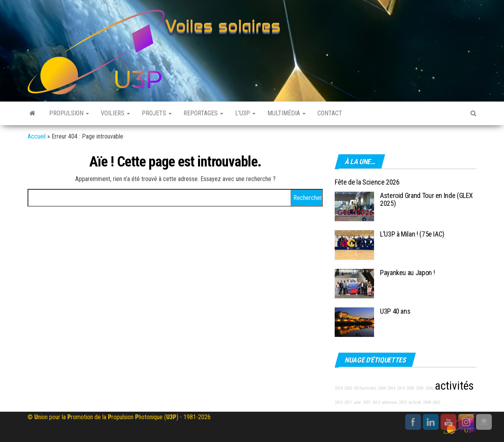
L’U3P (245, 113)
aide (357, 402)
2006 (429, 388)
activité (415, 402)
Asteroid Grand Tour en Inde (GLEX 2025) (426, 199)
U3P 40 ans (395, 311)
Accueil (37, 136)
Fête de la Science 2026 (367, 182)
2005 (348, 388)
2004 (382, 388)
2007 (367, 402)
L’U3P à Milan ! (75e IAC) (412, 234)
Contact (330, 113)
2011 (348, 402)
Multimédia (286, 113)
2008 (427, 402)
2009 (420, 388)
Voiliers (115, 113)
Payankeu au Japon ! (407, 273)
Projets (157, 113)
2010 (401, 388)
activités (454, 386)
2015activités (365, 388)
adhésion (389, 402)
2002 (436, 402)
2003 (410, 388)
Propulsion (69, 113)
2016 (339, 402)
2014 (391, 388)
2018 (339, 388)
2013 (403, 402)
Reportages (203, 113)
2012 (376, 402)
